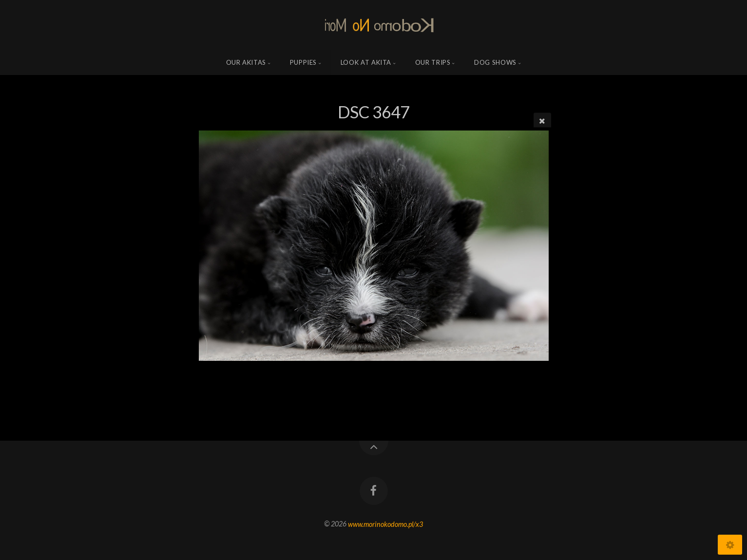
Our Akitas (246, 62)
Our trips (433, 62)
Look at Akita (366, 62)
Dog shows (495, 62)
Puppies (304, 62)
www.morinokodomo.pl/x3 (385, 524)
